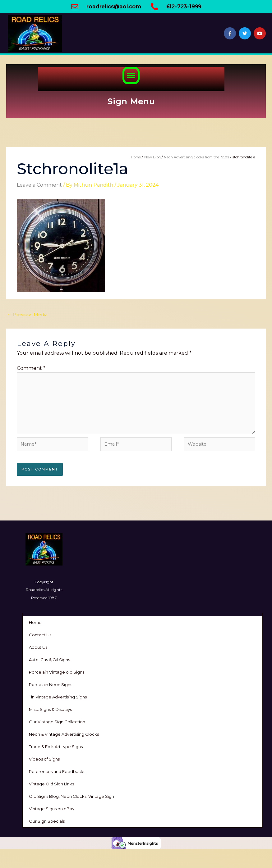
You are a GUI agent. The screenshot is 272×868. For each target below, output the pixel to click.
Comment (31, 368)
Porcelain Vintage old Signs (57, 672)
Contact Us (40, 635)
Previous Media (27, 315)
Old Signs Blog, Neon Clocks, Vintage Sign (71, 796)
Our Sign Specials (47, 821)
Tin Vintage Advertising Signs (58, 697)
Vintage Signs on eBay (52, 809)
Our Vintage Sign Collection (57, 722)
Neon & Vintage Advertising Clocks (64, 734)
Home (35, 622)
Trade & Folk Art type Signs (56, 747)
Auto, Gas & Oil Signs (49, 660)
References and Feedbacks (57, 771)
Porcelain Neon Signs (51, 684)
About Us (38, 647)
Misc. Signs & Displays (50, 709)
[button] (131, 75)
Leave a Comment (39, 185)
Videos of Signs (44, 759)
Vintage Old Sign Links (51, 784)
